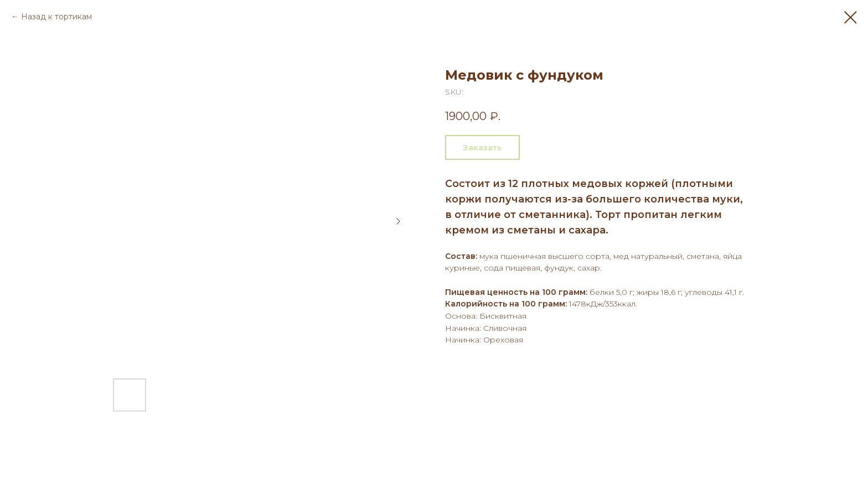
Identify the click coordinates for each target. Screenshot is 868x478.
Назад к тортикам (56, 17)
